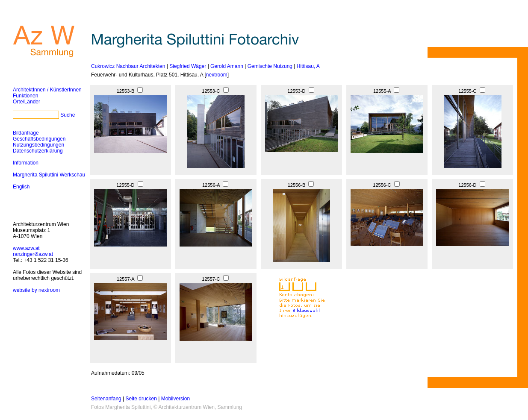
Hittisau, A (308, 66)
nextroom (217, 75)
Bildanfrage (26, 133)
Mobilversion (176, 399)
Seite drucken (141, 399)
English (21, 187)
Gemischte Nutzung (270, 66)
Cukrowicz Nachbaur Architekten (128, 66)
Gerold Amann (227, 66)
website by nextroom (36, 290)
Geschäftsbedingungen (39, 139)
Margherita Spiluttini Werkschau (49, 175)
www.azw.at (26, 248)
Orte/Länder (27, 102)
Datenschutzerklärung (38, 151)
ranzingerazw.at (33, 254)
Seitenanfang (106, 399)
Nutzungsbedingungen (38, 145)
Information (26, 163)
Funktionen (25, 96)
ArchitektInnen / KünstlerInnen (47, 90)
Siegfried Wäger (188, 66)
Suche (68, 115)
